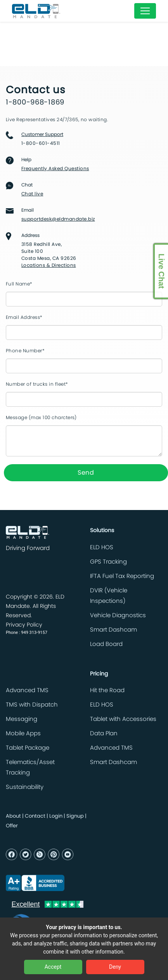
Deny (115, 967)
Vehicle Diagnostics (118, 615)
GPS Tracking (108, 562)
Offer (12, 826)
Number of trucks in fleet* (37, 384)
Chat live (32, 194)
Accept (53, 967)
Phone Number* (25, 351)
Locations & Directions (49, 265)
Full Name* (19, 284)
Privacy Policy (24, 625)
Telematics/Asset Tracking (30, 768)
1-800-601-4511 (41, 143)
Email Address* (24, 317)
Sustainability (25, 787)
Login (56, 816)
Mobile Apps (23, 734)
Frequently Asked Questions (55, 169)
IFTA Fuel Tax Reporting (122, 576)
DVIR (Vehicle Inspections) (109, 596)
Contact (35, 816)
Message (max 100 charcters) (41, 418)
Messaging (22, 719)
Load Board (106, 644)
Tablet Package (28, 748)
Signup (75, 816)
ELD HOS (102, 547)
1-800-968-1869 (35, 103)
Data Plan (104, 734)
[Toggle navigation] (145, 11)
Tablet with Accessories (123, 719)
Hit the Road (107, 690)
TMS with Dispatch (32, 705)
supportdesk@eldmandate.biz (58, 219)
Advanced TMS (27, 690)
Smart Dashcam (113, 630)
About (13, 816)
